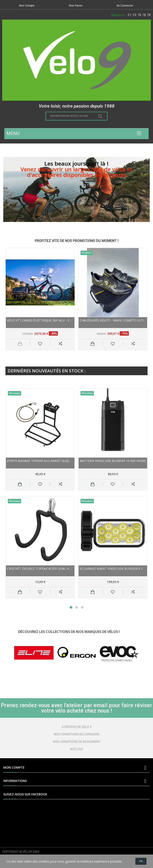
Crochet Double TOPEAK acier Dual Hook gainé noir (40, 569)
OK (141, 861)
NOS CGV (77, 749)
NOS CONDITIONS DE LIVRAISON (76, 734)
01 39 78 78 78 (139, 15)
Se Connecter (125, 6)
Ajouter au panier (93, 343)
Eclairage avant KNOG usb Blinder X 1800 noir (113, 569)
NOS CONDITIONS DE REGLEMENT (77, 742)
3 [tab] (82, 607)
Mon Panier (76, 6)
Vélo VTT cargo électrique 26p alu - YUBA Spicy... (40, 320)
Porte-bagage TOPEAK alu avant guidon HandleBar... (40, 461)
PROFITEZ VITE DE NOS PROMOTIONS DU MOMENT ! (77, 241)
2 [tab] (77, 607)
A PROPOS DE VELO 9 (77, 727)
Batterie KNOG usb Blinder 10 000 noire (113, 461)
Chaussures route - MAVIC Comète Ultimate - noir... (113, 320)
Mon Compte (27, 6)
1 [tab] (71, 607)
